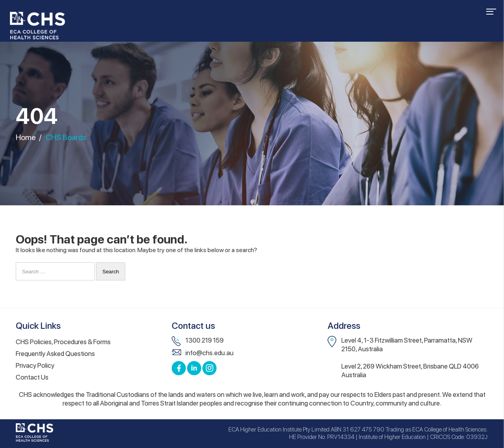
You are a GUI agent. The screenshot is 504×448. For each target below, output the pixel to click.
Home (26, 137)
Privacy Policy (35, 365)
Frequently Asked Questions (55, 354)
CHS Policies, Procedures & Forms (63, 342)
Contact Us (32, 377)
